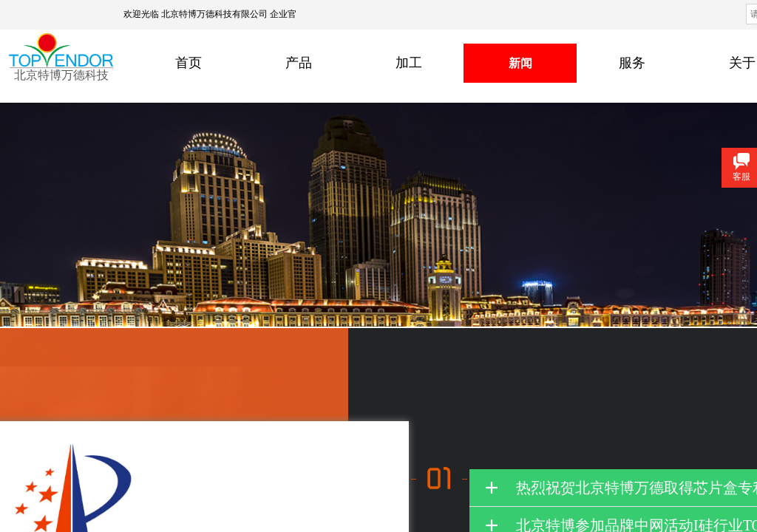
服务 (632, 63)
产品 (299, 63)
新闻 (520, 63)
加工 (409, 63)
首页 (189, 63)
